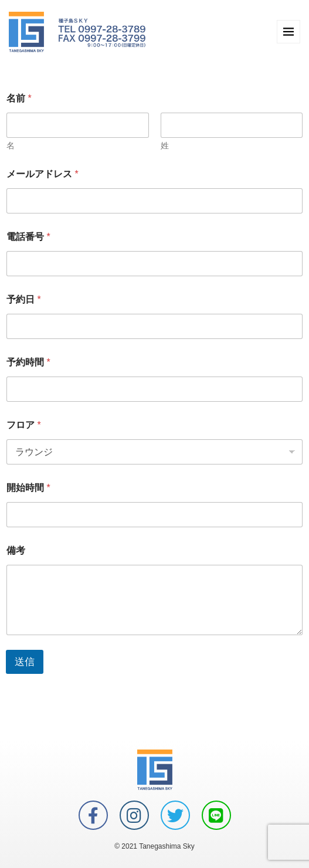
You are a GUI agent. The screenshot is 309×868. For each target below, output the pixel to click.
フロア (24, 425)
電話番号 (28, 237)
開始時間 (28, 488)
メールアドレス (43, 174)
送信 (25, 662)
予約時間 (28, 362)
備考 (16, 550)
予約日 (24, 299)
